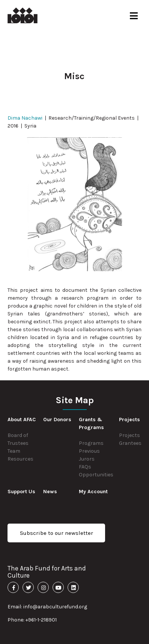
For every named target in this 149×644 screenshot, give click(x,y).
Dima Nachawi (25, 118)
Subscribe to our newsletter (56, 533)
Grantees (130, 443)
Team (14, 451)
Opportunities (96, 475)
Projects (129, 435)
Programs (91, 443)
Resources (20, 459)
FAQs (85, 467)
